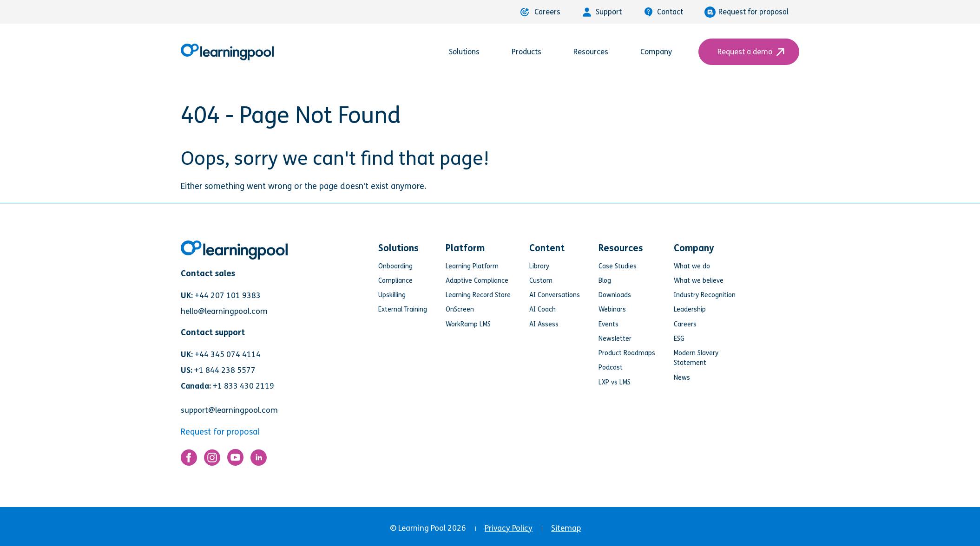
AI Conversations (555, 295)
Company (661, 52)
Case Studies (618, 266)
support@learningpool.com (229, 410)
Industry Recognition (705, 295)
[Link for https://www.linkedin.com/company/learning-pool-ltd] (259, 460)
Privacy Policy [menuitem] (509, 528)
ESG (679, 339)
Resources (596, 52)
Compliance (395, 281)
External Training (403, 309)
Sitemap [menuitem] (566, 528)
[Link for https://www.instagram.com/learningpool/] (212, 460)
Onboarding (395, 266)
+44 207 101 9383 (228, 296)
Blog (605, 281)
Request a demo (749, 52)
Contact (663, 12)
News (682, 378)
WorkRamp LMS (468, 324)
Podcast (611, 367)
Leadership (690, 309)
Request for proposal (747, 12)
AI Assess (544, 324)
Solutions (470, 52)
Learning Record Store (478, 295)
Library (539, 266)
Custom (541, 281)
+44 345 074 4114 (228, 354)
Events (608, 324)
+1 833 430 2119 (243, 386)
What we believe (699, 281)
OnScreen (460, 309)
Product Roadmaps (627, 353)
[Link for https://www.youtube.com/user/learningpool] (235, 460)
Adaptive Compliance (477, 281)
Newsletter (615, 339)
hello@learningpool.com (224, 311)
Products (532, 52)
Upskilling (392, 295)
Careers (540, 12)
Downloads (615, 295)
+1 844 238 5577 (225, 370)
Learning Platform (472, 266)
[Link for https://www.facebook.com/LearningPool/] (189, 460)
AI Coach (543, 309)
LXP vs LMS (615, 382)
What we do (692, 266)
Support (602, 12)
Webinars (612, 309)
